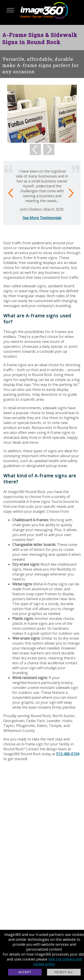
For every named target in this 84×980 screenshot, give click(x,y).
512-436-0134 (68, 754)
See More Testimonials (42, 218)
